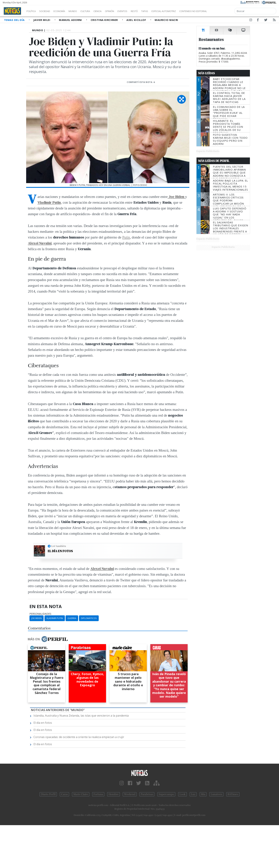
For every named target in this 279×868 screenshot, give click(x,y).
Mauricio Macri (166, 20)
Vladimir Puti (48, 202)
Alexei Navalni (102, 569)
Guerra (72, 618)
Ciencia (110, 11)
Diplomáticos (89, 618)
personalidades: (41, 614)
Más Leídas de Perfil (214, 161)
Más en (48, 639)
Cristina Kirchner (105, 20)
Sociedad (48, 11)
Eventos (139, 11)
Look (182, 794)
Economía (65, 11)
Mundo (81, 11)
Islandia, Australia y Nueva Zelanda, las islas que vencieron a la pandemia (81, 716)
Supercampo (166, 794)
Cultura (95, 11)
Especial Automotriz (187, 11)
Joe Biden (37, 618)
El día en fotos (60, 551)
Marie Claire (81, 794)
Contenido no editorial (223, 11)
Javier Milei (42, 20)
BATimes (233, 794)
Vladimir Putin (55, 618)
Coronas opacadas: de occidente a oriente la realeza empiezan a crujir (79, 737)
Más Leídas (207, 73)
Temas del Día (15, 20)
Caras (64, 794)
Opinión (124, 11)
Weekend (130, 794)
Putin (126, 237)
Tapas (164, 11)
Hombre (114, 794)
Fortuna (98, 794)
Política (32, 11)
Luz (193, 794)
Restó (153, 11)
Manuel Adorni (71, 20)
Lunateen (216, 794)
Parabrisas (147, 794)
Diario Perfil (48, 794)
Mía (203, 794)
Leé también (59, 546)
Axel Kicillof (137, 20)
